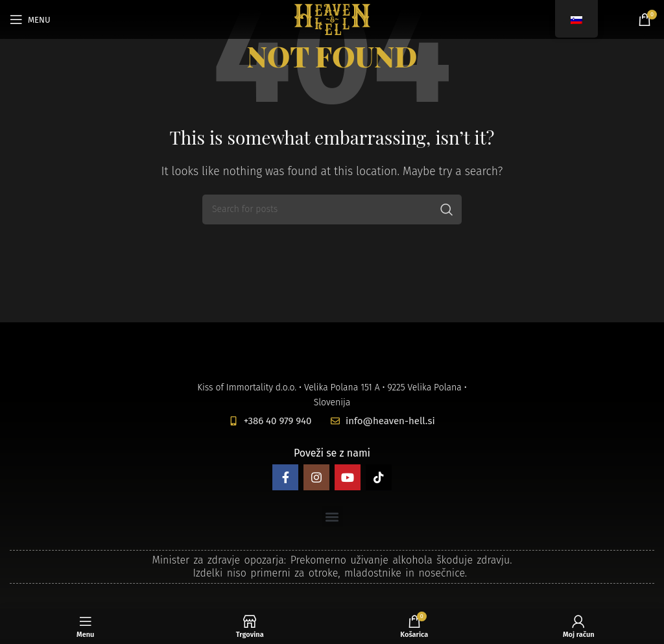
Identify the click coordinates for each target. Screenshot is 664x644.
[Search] (332, 209)
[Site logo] (332, 18)
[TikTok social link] (379, 477)
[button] (332, 517)
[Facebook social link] (285, 477)
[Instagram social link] (316, 477)
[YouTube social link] (348, 477)
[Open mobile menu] (30, 19)
